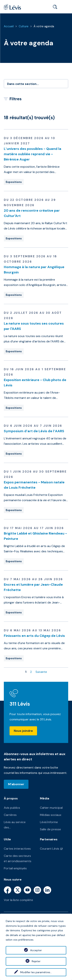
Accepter (36, 950)
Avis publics (12, 808)
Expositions (14, 182)
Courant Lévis (50, 849)
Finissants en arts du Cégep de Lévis (34, 636)
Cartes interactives (17, 849)
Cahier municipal (51, 808)
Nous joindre (23, 731)
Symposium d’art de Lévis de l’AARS (34, 431)
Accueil (9, 26)
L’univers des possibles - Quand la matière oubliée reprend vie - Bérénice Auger (33, 154)
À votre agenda (44, 26)
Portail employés (15, 868)
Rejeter (36, 961)
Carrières (10, 815)
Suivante (41, 672)
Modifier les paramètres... (36, 972)
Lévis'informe (49, 822)
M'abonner (16, 784)
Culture (24, 26)
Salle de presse (50, 829)
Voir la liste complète (18, 900)
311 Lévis (20, 704)
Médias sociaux (51, 815)
